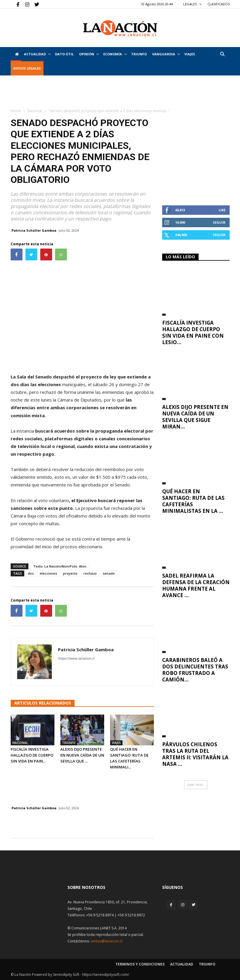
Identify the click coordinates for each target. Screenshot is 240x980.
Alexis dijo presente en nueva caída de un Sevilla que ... (82, 755)
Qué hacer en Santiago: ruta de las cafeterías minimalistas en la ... (193, 501)
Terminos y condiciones (140, 964)
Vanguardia (166, 54)
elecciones (48, 573)
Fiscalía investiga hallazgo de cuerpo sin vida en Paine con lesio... (193, 332)
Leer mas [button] (195, 785)
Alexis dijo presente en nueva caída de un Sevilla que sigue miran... (195, 417)
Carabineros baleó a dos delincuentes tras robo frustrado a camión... (195, 670)
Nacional (35, 111)
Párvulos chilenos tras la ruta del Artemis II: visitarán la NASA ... (195, 754)
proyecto (70, 573)
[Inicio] (16, 54)
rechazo (90, 573)
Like (222, 210)
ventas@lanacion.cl (107, 941)
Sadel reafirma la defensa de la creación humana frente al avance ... (196, 585)
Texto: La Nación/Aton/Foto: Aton (60, 566)
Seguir (219, 222)
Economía (115, 54)
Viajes (116, 743)
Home (16, 111)
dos (31, 573)
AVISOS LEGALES (27, 68)
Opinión (89, 54)
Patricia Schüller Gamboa (34, 230)
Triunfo (139, 54)
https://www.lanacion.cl (76, 658)
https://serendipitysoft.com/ (106, 975)
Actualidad (37, 54)
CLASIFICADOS (219, 4)
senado (109, 573)
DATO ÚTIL (64, 54)
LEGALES (193, 4)
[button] (223, 54)
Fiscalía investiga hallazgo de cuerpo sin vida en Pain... (32, 755)
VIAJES (190, 54)
